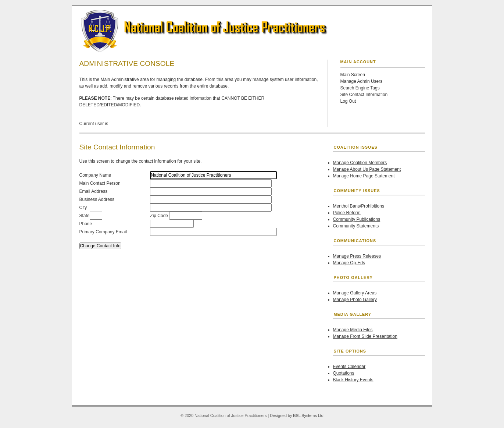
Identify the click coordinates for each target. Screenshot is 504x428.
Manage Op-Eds (349, 263)
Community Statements (356, 226)
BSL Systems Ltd (308, 415)
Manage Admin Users (362, 81)
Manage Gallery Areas (355, 293)
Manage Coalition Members (360, 163)
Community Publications (357, 219)
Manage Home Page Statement (364, 176)
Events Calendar (349, 367)
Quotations (344, 373)
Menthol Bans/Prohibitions (359, 206)
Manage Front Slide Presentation (365, 336)
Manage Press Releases (357, 256)
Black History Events (353, 380)
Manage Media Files (353, 330)
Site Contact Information (364, 95)
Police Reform (347, 213)
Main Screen (353, 75)
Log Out (348, 101)
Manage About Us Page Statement (367, 169)
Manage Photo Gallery (355, 300)
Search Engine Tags (360, 88)
